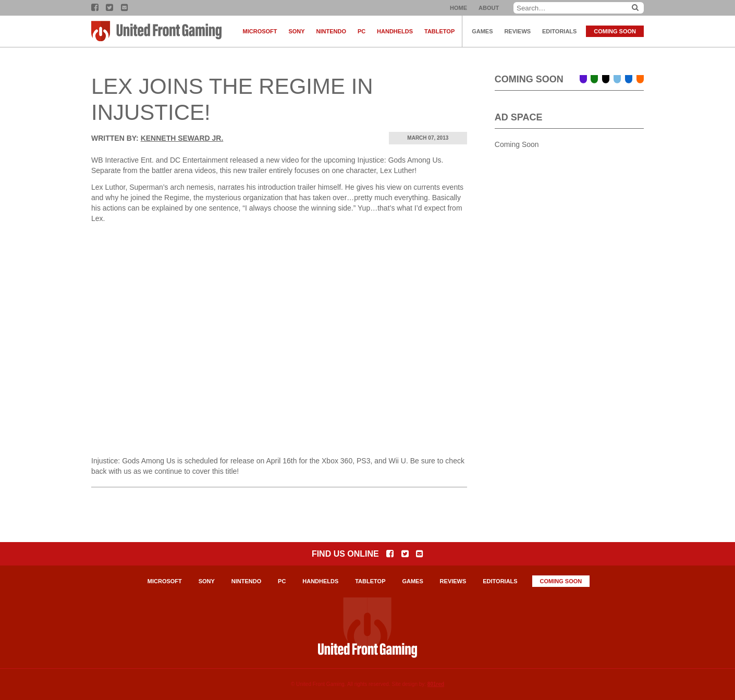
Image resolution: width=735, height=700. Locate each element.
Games (482, 31)
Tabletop (439, 31)
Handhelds (395, 31)
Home (458, 8)
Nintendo (331, 31)
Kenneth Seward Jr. (182, 138)
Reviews (517, 31)
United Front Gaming (156, 31)
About (489, 8)
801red (436, 684)
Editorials (559, 31)
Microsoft (260, 31)
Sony (296, 31)
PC (362, 31)
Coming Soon (615, 31)
